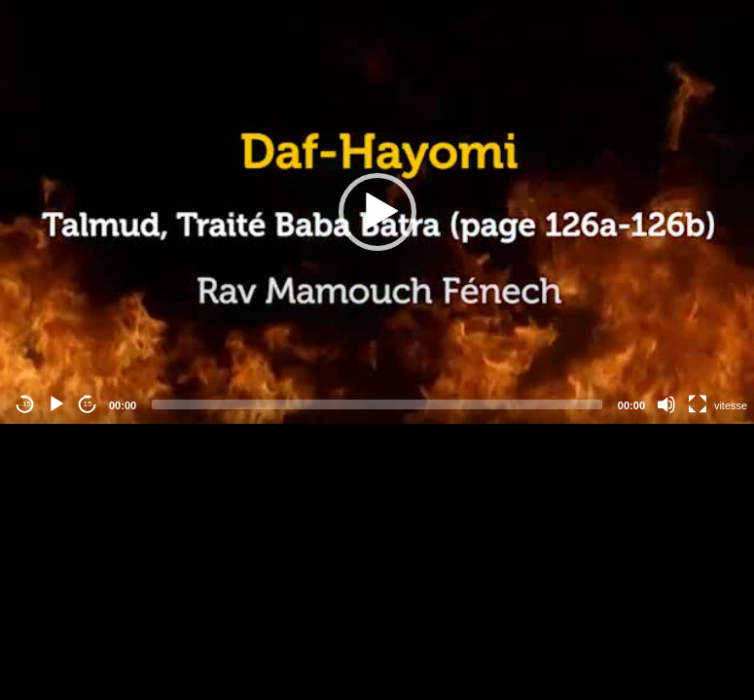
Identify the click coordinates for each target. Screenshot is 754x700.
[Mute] (666, 404)
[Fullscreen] (698, 404)
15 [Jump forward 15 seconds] (88, 404)
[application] (377, 212)
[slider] (377, 404)
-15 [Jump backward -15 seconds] (25, 404)
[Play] (56, 404)
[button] (377, 212)
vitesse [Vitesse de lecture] (731, 405)
